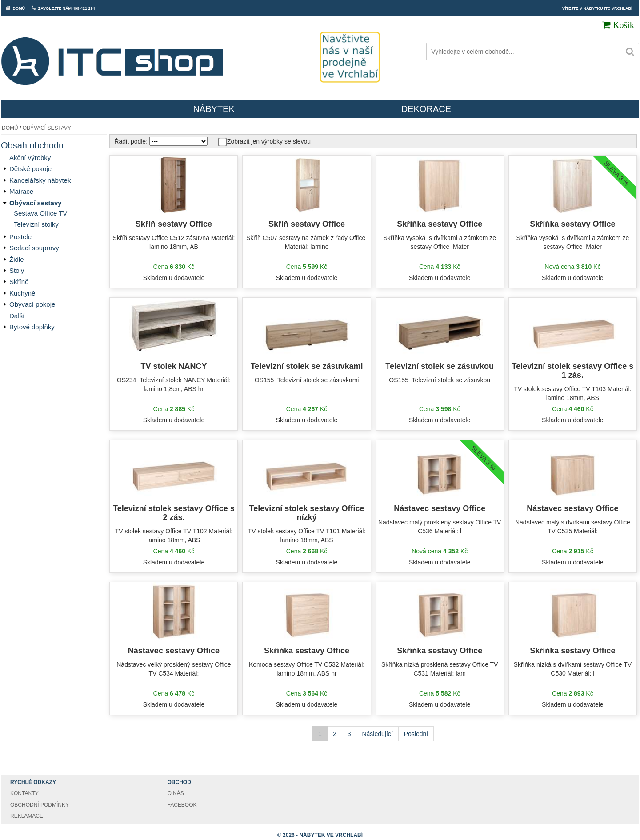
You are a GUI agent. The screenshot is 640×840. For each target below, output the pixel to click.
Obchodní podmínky (40, 805)
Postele (20, 237)
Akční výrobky (30, 158)
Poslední (416, 734)
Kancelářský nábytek (40, 180)
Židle (17, 259)
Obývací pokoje (32, 304)
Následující (377, 734)
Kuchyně (22, 293)
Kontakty (24, 793)
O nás (176, 793)
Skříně (19, 282)
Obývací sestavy (47, 128)
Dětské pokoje (30, 169)
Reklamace (27, 816)
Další (17, 316)
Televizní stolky (36, 224)
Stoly (17, 270)
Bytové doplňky (32, 327)
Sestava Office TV (40, 213)
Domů (10, 128)
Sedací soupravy (34, 248)
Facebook (182, 805)
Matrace (21, 191)
